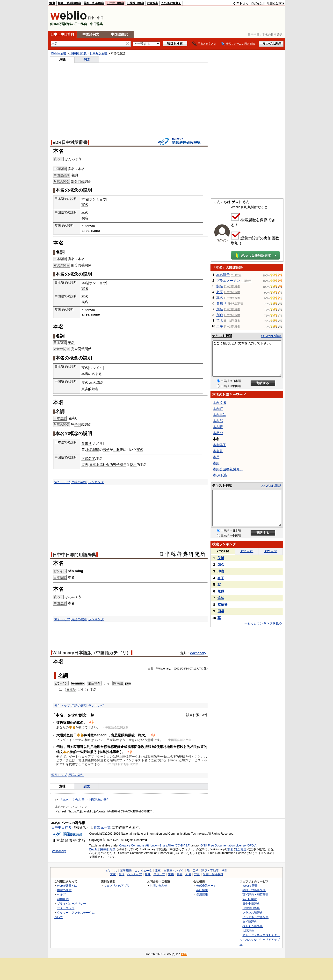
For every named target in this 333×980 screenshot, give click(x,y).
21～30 (271, 551)
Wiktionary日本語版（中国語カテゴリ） (92, 653)
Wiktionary (198, 653)
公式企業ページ (206, 885)
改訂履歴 (241, 849)
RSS (184, 954)
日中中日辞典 (115, 3)
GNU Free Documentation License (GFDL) (228, 846)
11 (195, 669)
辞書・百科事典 (213, 874)
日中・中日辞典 (62, 34)
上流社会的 (104, 465)
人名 (188, 874)
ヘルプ (61, 894)
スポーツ (159, 874)
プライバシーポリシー (72, 904)
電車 (158, 871)
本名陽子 (223, 275)
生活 (122, 874)
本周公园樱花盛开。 (228, 469)
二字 (220, 326)
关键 (221, 558)
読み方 (58, 597)
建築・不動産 (210, 871)
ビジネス (111, 871)
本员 (216, 457)
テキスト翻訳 (222, 336)
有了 (221, 578)
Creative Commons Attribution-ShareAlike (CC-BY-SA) (155, 846)
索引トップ (62, 482)
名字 (220, 292)
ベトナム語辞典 (253, 926)
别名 (220, 309)
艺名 (220, 320)
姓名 (95, 389)
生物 (171, 874)
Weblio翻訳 (250, 899)
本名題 (218, 451)
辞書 (52, 3)
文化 (113, 874)
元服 (116, 450)
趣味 (148, 874)
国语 (221, 611)
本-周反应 (220, 475)
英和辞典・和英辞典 (255, 894)
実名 (85, 204)
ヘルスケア (135, 874)
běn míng (75, 571)
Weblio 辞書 (59, 53)
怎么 (221, 564)
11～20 (247, 551)
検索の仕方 (64, 890)
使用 (133, 465)
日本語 (71, 690)
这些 (221, 598)
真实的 (87, 389)
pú (127, 683)
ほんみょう (73, 159)
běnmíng (78, 683)
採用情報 (202, 894)
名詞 (74, 175)
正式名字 (88, 458)
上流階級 (93, 450)
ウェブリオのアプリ (117, 885)
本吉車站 (219, 415)
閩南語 (118, 683)
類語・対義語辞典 (69, 3)
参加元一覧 (102, 827)
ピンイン (60, 571)
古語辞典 (152, 3)
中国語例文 (91, 34)
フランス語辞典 (253, 913)
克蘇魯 (223, 605)
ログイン (257, 3)
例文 (87, 60)
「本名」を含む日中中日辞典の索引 (85, 800)
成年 (123, 465)
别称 (220, 315)
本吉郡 (218, 421)
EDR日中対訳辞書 (70, 142)
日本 (93, 465)
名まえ (97, 374)
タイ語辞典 (250, 921)
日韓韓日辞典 (135, 3)
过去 (85, 465)
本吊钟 (218, 433)
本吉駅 (218, 427)
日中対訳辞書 (99, 53)
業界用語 (126, 871)
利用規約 (63, 899)
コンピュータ (143, 871)
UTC (200, 669)
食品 (180, 874)
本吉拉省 (219, 403)
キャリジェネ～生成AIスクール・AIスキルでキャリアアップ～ (260, 939)
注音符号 (94, 683)
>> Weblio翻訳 (271, 336)
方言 (197, 874)
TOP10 (223, 551)
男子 (106, 450)
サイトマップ (66, 908)
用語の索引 (79, 482)
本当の (87, 374)
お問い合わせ (159, 885)
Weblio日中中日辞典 (102, 849)
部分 (74, 181)
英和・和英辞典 (94, 3)
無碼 (221, 591)
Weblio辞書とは (67, 885)
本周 (216, 463)
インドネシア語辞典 (255, 917)
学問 (224, 871)
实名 (71, 169)
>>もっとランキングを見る (263, 623)
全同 (78, 349)
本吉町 (218, 409)
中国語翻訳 (119, 34)
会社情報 (202, 890)
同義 (81, 181)
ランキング (96, 482)
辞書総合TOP (276, 3)
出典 (151, 669)
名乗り (73, 418)
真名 (71, 259)
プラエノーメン (228, 281)
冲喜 (221, 571)
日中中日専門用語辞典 (74, 555)
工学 (195, 871)
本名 (230, 849)
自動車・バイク (174, 871)
